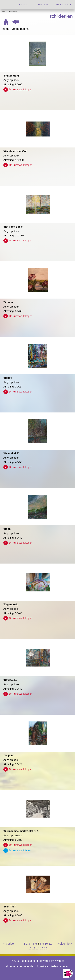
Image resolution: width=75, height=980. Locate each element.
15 (42, 948)
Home (5, 12)
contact (23, 4)
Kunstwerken (14, 12)
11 (50, 944)
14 (38, 948)
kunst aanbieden (48, 966)
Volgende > (65, 944)
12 (30, 948)
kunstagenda (63, 4)
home (6, 29)
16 (46, 948)
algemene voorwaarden (20, 966)
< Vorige (9, 944)
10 (46, 944)
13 (34, 948)
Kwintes (59, 961)
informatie (43, 4)
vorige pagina (20, 29)
